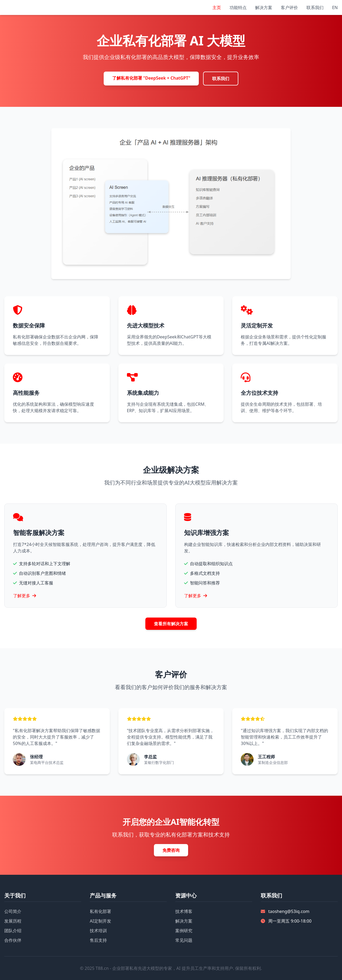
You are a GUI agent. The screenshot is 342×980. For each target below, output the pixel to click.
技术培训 (98, 931)
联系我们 (315, 7)
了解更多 (25, 596)
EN (335, 7)
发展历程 (13, 921)
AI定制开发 (100, 921)
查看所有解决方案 (171, 624)
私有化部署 (100, 911)
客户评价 (289, 7)
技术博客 (184, 911)
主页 (217, 7)
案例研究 (184, 931)
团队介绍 (13, 931)
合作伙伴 (13, 940)
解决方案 (264, 7)
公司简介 (13, 911)
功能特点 (238, 7)
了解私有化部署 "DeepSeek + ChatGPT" (151, 78)
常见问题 (184, 940)
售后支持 (98, 940)
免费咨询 (171, 850)
